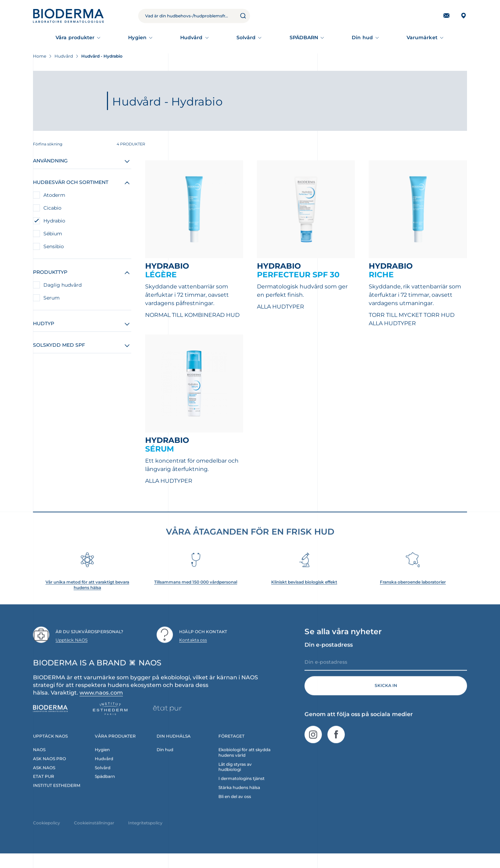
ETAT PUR (44, 788)
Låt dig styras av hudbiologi (235, 778)
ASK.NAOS (44, 779)
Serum (52, 298)
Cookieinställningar (94, 835)
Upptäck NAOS (72, 652)
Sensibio (54, 246)
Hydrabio (54, 221)
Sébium (53, 234)
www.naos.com (101, 704)
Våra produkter (75, 37)
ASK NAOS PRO (49, 770)
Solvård (246, 37)
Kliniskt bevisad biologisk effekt (304, 594)
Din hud (362, 37)
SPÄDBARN (304, 37)
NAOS (39, 761)
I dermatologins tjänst (241, 790)
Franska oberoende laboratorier (413, 594)
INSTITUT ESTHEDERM (57, 797)
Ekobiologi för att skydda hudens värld (244, 764)
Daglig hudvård (62, 285)
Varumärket (422, 37)
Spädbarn (105, 788)
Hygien (137, 37)
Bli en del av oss (235, 808)
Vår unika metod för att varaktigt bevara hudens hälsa (87, 596)
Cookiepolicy (47, 835)
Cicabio (52, 208)
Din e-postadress (329, 656)
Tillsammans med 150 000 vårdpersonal (196, 594)
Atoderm (54, 195)
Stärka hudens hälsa (239, 799)
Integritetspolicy (145, 835)
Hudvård (191, 37)
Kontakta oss (193, 652)
